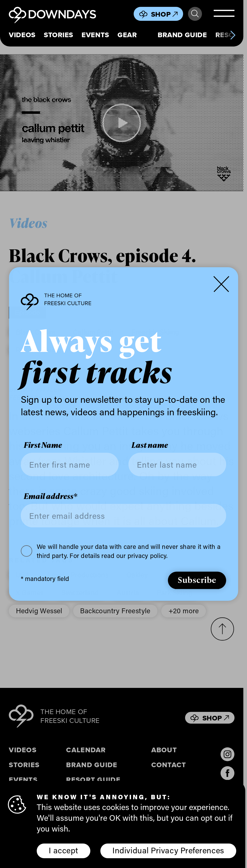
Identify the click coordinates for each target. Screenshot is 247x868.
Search (195, 14)
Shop (164, 14)
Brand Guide (182, 35)
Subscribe (197, 580)
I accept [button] (63, 850)
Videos (22, 35)
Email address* (51, 496)
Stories (59, 35)
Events (95, 35)
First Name (43, 445)
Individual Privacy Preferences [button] (168, 850)
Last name (150, 445)
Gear (127, 35)
